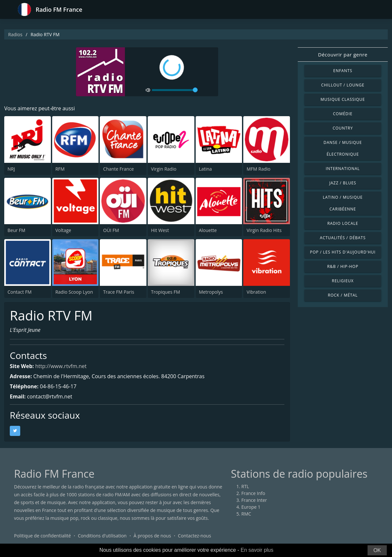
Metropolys (211, 292)
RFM (60, 169)
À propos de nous (152, 536)
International (343, 169)
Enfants (343, 71)
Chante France (118, 169)
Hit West (160, 230)
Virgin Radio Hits (264, 230)
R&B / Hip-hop (343, 266)
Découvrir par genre (343, 54)
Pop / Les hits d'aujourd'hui (343, 252)
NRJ (11, 169)
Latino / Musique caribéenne (343, 203)
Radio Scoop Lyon (74, 292)
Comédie (343, 114)
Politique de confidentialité (42, 536)
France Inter (254, 500)
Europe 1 (251, 507)
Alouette (208, 230)
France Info (253, 493)
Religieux (343, 281)
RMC (246, 514)
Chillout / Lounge (343, 85)
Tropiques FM (166, 292)
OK (377, 550)
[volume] (175, 90)
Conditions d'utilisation (102, 536)
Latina (205, 169)
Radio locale (343, 223)
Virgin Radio (164, 169)
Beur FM (16, 230)
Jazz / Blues (343, 183)
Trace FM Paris (119, 292)
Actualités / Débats (343, 238)
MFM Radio (258, 169)
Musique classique (343, 99)
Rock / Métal (343, 295)
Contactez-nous (195, 536)
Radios (15, 34)
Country (343, 128)
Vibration (256, 292)
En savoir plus (257, 550)
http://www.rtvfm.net (61, 366)
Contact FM (20, 292)
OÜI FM (111, 230)
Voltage (63, 230)
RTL (245, 486)
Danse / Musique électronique (343, 148)
